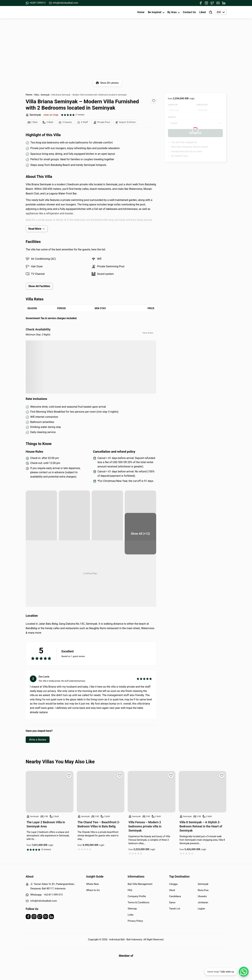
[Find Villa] (211, 12)
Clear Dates (148, 333)
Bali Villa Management (140, 884)
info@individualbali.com (64, 3)
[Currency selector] (221, 12)
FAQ (130, 890)
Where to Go (93, 890)
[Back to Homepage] (39, 12)
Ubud (172, 890)
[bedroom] (41, 534)
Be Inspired (155, 12)
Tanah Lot (175, 909)
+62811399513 (36, 3)
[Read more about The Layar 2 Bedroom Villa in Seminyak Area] (50, 792)
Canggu (173, 884)
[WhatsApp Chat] (244, 972)
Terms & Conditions (139, 902)
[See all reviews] (73, 115)
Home (141, 12)
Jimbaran (203, 902)
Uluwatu (202, 896)
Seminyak (33, 115)
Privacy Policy (135, 921)
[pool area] (41, 511)
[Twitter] (212, 3)
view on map (51, 115)
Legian (202, 909)
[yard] (74, 511)
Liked (203, 12)
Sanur (172, 902)
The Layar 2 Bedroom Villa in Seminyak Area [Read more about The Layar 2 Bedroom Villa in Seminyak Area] (46, 824)
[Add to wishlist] (154, 101)
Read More (37, 229)
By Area (172, 12)
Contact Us (189, 12)
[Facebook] (201, 3)
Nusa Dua (203, 890)
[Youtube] (218, 3)
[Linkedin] (224, 3)
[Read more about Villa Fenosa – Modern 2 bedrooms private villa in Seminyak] (152, 792)
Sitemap (132, 909)
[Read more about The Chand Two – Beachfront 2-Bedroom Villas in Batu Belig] (101, 792)
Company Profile (137, 896)
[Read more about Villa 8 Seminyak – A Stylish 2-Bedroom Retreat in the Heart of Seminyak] (203, 792)
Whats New (93, 884)
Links (131, 915)
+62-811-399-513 (53, 895)
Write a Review (38, 740)
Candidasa (175, 896)
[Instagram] (206, 3)
